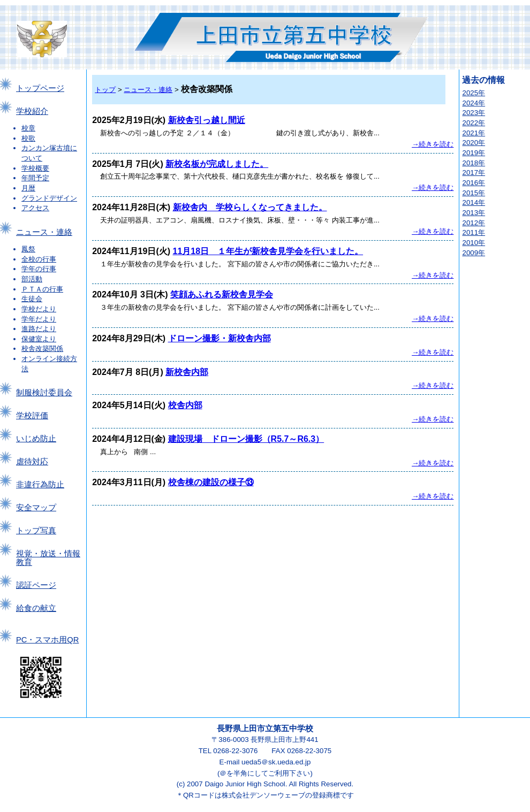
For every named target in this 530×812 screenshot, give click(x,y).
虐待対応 (32, 462)
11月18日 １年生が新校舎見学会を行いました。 (268, 251)
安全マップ (36, 508)
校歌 (28, 138)
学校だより (39, 309)
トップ (105, 90)
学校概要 (35, 168)
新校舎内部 (187, 372)
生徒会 (32, 299)
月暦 (28, 188)
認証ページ (36, 585)
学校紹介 (32, 111)
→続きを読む (433, 144)
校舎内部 (185, 405)
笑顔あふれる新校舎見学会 (222, 294)
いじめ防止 (36, 439)
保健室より (39, 339)
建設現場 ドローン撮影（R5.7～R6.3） (246, 439)
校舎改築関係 (42, 348)
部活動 (32, 279)
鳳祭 (28, 249)
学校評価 (32, 416)
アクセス (35, 208)
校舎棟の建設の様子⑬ (211, 482)
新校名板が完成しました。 (217, 164)
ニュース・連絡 (44, 232)
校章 (28, 128)
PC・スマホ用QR (47, 640)
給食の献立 (36, 608)
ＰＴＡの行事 (42, 289)
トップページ (40, 88)
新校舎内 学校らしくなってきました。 (250, 207)
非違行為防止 (40, 485)
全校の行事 (39, 259)
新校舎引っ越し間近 (207, 120)
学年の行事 (39, 269)
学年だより (39, 319)
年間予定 (35, 178)
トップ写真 (36, 531)
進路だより (39, 329)
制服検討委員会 (44, 393)
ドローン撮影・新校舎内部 (219, 338)
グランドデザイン (49, 198)
